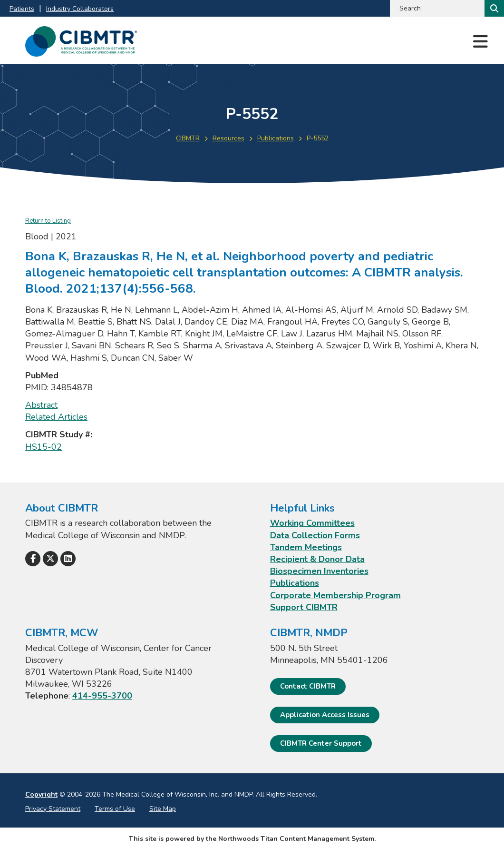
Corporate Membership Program (335, 595)
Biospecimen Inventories (319, 571)
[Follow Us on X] (50, 559)
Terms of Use (115, 809)
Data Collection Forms (315, 535)
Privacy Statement (53, 809)
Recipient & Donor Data (317, 559)
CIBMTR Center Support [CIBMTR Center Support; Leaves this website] (321, 743)
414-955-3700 (102, 696)
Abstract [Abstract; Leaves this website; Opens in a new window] (41, 405)
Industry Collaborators (80, 9)
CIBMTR (188, 138)
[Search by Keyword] (436, 8)
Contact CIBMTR (308, 686)
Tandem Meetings (306, 547)
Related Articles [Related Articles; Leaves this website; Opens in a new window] (56, 417)
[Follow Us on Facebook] (33, 559)
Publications (276, 138)
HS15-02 (44, 447)
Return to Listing (48, 221)
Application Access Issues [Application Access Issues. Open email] (325, 715)
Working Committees (312, 523)
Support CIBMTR (304, 607)
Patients (22, 9)
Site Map (163, 809)
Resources (228, 138)
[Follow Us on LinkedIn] (68, 559)
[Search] (493, 8)
